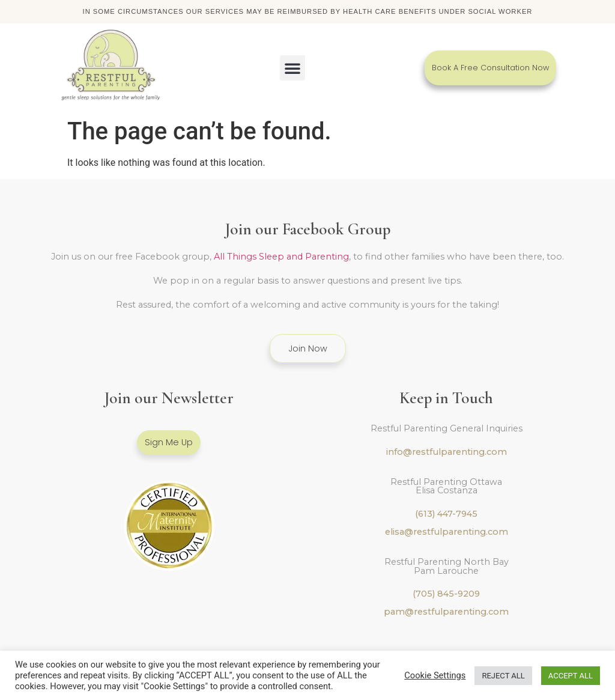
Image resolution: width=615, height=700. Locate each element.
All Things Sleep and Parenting (281, 257)
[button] (292, 68)
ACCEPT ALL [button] (571, 676)
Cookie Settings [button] (435, 675)
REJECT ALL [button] (503, 676)
